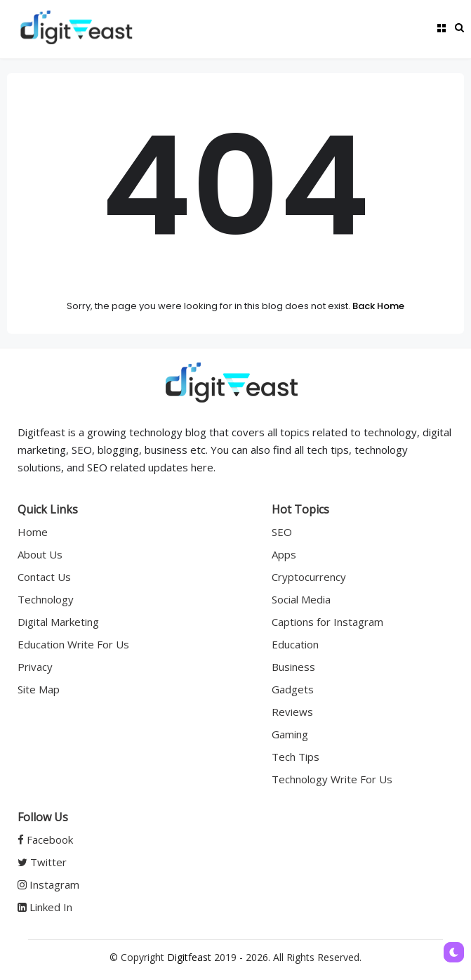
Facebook (45, 839)
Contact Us (44, 577)
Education (295, 644)
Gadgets (293, 689)
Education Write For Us (73, 644)
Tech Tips (296, 757)
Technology (46, 599)
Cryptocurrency (309, 577)
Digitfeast (189, 957)
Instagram (48, 884)
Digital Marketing (58, 622)
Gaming (290, 734)
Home (33, 532)
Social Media (301, 599)
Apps (284, 554)
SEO (282, 532)
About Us (40, 554)
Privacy (35, 667)
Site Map (39, 689)
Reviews (292, 712)
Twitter (42, 862)
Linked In (45, 907)
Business (293, 667)
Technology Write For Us (332, 779)
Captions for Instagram (327, 622)
